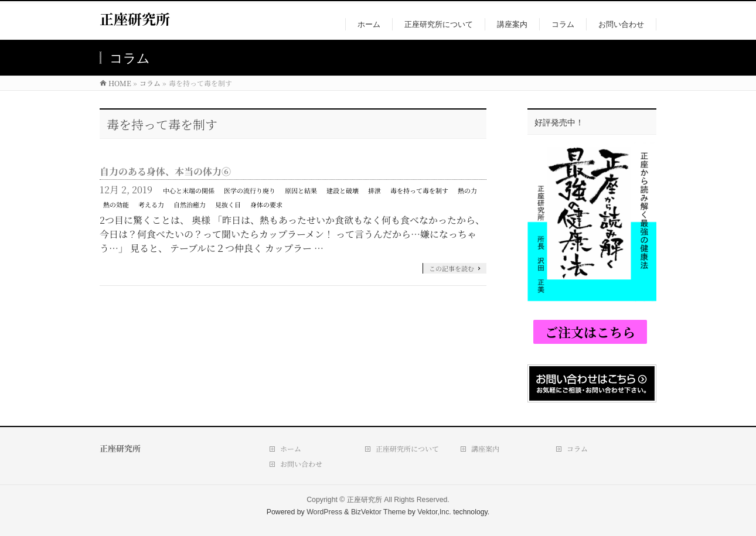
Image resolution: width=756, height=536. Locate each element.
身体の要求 (266, 204)
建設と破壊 (343, 190)
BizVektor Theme (379, 512)
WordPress (324, 512)
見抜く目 (228, 204)
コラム (577, 448)
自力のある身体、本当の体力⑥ (165, 171)
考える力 (151, 204)
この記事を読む (452, 268)
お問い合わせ (301, 464)
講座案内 (485, 448)
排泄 (374, 190)
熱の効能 (116, 204)
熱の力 (467, 190)
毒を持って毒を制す (419, 190)
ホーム (291, 448)
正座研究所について (407, 448)
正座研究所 (135, 18)
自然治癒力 (190, 204)
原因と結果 (301, 190)
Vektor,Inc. (434, 512)
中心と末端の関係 (189, 190)
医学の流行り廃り (250, 190)
